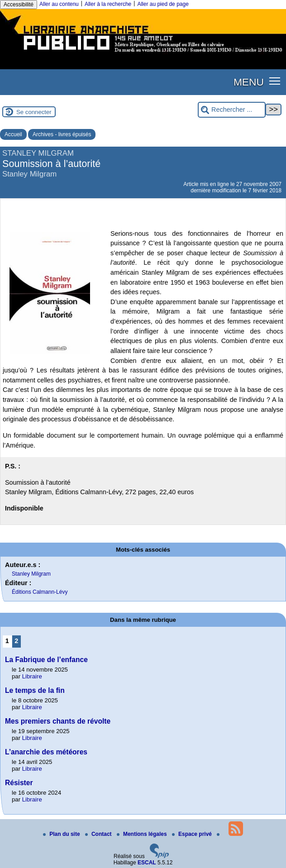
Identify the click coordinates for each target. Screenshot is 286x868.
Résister (19, 783)
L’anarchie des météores (46, 752)
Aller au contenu (59, 4)
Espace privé (193, 834)
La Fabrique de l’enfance (46, 660)
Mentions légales (143, 834)
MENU (249, 82)
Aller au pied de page (163, 4)
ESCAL (147, 863)
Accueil (13, 134)
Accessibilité (19, 5)
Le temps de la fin (35, 690)
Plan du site (62, 834)
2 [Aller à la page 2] (16, 641)
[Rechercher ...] (232, 110)
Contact (99, 834)
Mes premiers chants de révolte (58, 721)
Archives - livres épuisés (62, 134)
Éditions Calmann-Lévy (40, 592)
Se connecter (34, 112)
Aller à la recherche (108, 4)
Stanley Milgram (31, 574)
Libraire (32, 676)
